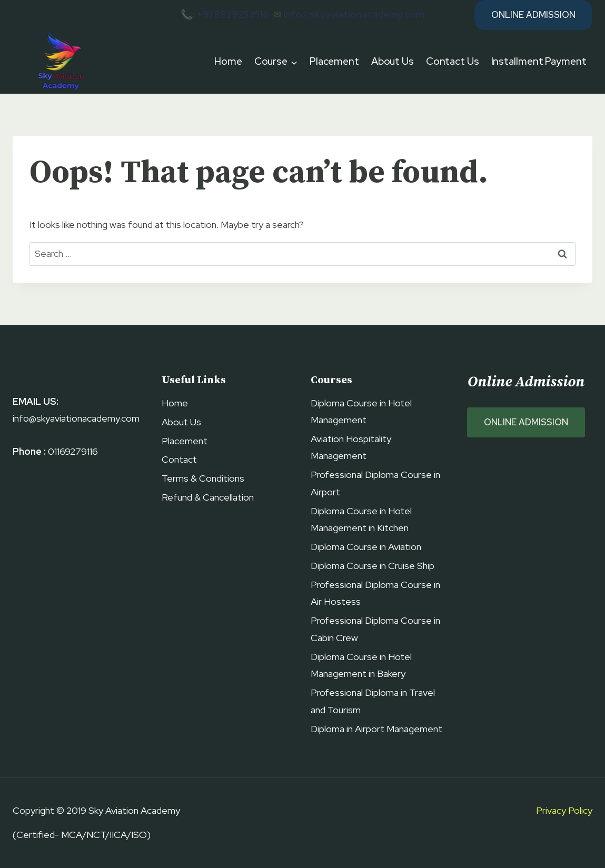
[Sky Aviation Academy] (59, 62)
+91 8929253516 (233, 14)
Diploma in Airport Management (376, 729)
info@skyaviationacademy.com (354, 14)
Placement (334, 61)
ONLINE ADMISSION (526, 422)
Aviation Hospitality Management (351, 447)
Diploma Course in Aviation (366, 547)
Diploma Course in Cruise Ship (373, 566)
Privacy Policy (564, 810)
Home (228, 61)
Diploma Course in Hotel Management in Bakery (361, 665)
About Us (393, 61)
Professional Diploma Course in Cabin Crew (375, 629)
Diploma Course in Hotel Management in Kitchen (361, 519)
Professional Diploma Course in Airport (375, 483)
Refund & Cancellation (208, 497)
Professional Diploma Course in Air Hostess (375, 593)
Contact (179, 459)
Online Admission (533, 15)
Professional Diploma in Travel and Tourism (373, 701)
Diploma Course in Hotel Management (361, 411)
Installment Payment (539, 61)
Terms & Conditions (203, 478)
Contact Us (453, 61)
